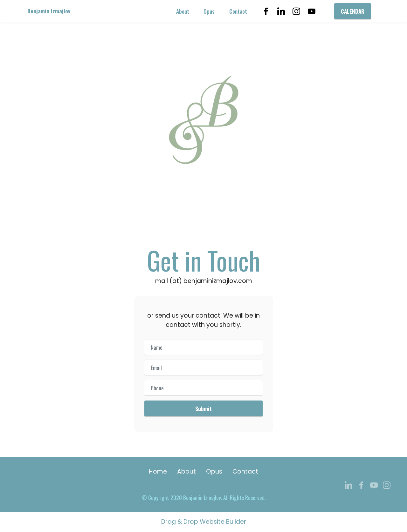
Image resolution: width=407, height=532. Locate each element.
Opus (209, 11)
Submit (203, 408)
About (183, 11)
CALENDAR (353, 11)
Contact (238, 11)
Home (158, 471)
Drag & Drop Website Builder (204, 522)
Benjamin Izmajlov (49, 11)
